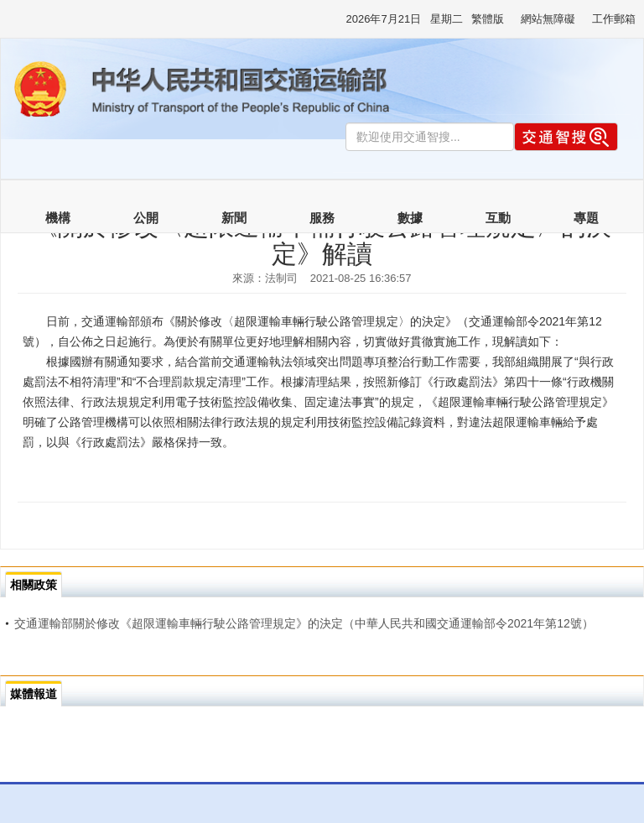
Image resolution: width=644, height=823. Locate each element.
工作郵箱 (614, 19)
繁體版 (488, 19)
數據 (410, 218)
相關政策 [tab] (34, 585)
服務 (322, 218)
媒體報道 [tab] (34, 694)
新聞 (234, 218)
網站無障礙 (548, 19)
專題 (586, 218)
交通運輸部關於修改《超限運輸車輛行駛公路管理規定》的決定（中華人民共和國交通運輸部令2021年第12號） (299, 623)
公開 (146, 218)
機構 (58, 218)
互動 (498, 218)
